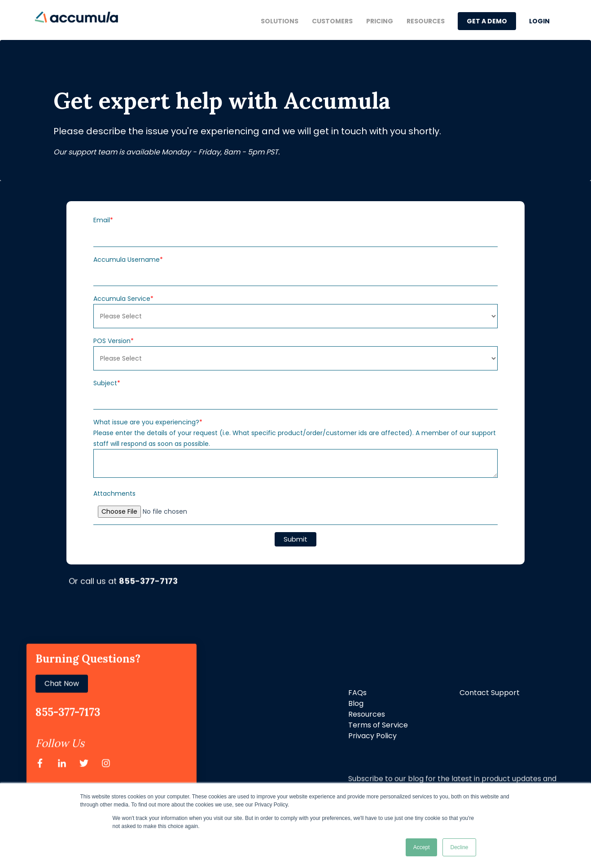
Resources (426, 21)
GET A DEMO (487, 21)
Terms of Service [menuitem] (378, 725)
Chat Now (62, 646)
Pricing (380, 21)
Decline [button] (459, 847)
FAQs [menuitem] (357, 693)
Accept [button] (422, 847)
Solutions (280, 21)
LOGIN (539, 21)
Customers (332, 21)
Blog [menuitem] (356, 703)
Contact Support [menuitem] (490, 693)
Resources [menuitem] (367, 714)
